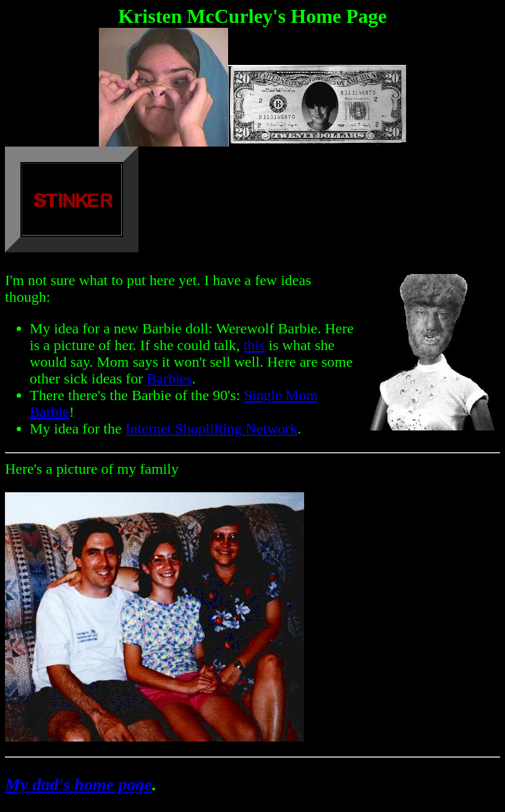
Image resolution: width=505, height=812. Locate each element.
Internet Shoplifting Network (212, 429)
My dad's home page (79, 784)
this (254, 345)
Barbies (169, 378)
